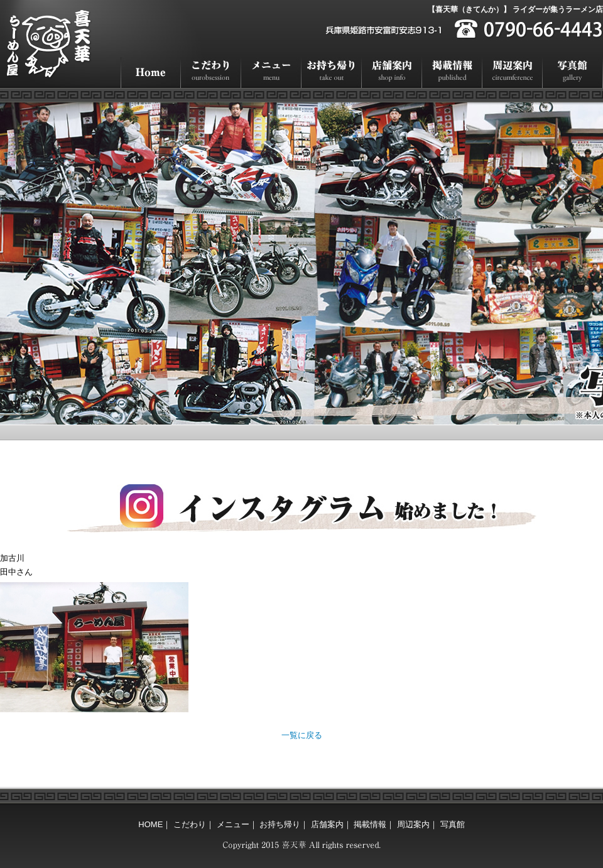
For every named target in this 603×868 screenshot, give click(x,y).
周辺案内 (513, 73)
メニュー (271, 73)
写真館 (573, 73)
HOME (151, 73)
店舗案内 (392, 73)
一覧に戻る (302, 735)
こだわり (211, 73)
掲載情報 (452, 73)
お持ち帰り (332, 73)
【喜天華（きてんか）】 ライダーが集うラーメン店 (515, 9)
